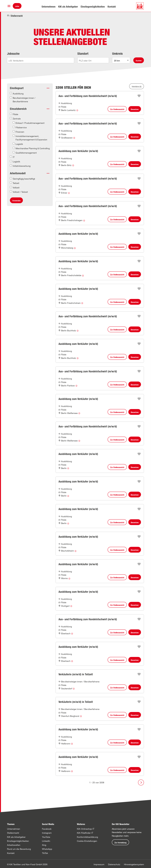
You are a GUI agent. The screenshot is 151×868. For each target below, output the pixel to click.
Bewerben (135, 109)
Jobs (17, 6)
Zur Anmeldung (120, 843)
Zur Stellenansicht (117, 109)
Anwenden (16, 201)
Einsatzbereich (18, 109)
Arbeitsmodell (18, 173)
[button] (9, 6)
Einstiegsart (17, 88)
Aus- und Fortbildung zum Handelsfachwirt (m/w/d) (88, 96)
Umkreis (117, 54)
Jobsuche (13, 54)
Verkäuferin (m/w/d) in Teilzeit (76, 674)
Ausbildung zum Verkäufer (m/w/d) (78, 151)
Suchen (139, 61)
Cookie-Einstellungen (87, 841)
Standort (83, 54)
